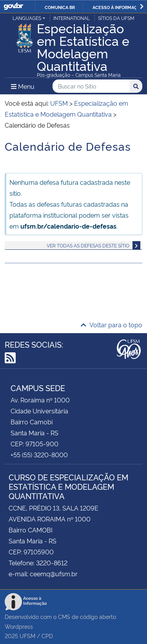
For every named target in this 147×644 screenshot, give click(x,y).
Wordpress (19, 626)
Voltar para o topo (112, 325)
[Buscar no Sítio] (91, 86)
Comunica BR (60, 7)
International (72, 18)
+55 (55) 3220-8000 (39, 455)
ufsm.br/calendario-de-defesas (68, 226)
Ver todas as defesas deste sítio (88, 245)
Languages (27, 18)
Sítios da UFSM (116, 18)
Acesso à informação (118, 7)
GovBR (13, 6)
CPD (47, 636)
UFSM (27, 636)
